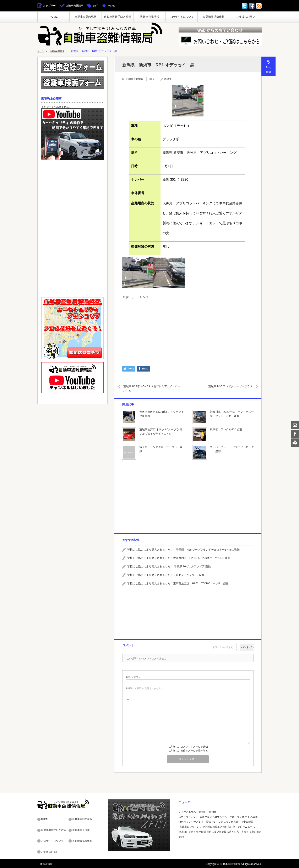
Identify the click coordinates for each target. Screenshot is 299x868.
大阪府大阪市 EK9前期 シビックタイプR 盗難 (162, 414)
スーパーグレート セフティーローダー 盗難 (232, 449)
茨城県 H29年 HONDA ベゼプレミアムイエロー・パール (154, 388)
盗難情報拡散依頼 (214, 17)
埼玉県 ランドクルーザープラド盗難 (161, 449)
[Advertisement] (188, 330)
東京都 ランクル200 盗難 (226, 429)
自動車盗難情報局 (230, 863)
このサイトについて (182, 17)
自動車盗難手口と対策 (118, 17)
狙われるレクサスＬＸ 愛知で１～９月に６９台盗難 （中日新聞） (217, 822)
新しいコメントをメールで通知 (190, 747)
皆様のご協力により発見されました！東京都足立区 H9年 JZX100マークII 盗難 (178, 583)
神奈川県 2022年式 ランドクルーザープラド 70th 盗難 (232, 414)
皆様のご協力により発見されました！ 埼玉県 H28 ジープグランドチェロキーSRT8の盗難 (183, 549)
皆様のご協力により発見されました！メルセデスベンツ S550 (165, 575)
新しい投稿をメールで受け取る (190, 751)
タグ (95, 6)
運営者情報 (44, 863)
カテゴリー (49, 6)
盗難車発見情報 (150, 17)
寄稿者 (168, 79)
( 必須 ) (133, 677)
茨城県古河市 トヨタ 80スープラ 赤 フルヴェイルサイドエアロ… (161, 431)
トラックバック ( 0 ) (223, 645)
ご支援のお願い (246, 17)
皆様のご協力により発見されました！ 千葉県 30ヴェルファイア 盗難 (169, 566)
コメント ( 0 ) (247, 645)
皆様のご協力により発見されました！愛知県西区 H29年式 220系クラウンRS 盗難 (179, 558)
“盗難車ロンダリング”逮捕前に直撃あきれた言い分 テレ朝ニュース (217, 827)
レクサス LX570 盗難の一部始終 (197, 812)
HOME (53, 17)
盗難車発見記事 (75, 6)
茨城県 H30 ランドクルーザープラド (227, 386)
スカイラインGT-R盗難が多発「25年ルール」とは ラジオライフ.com (218, 817)
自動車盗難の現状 (86, 17)
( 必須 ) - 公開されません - (144, 688)
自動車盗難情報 (61, 51)
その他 (111, 6)
